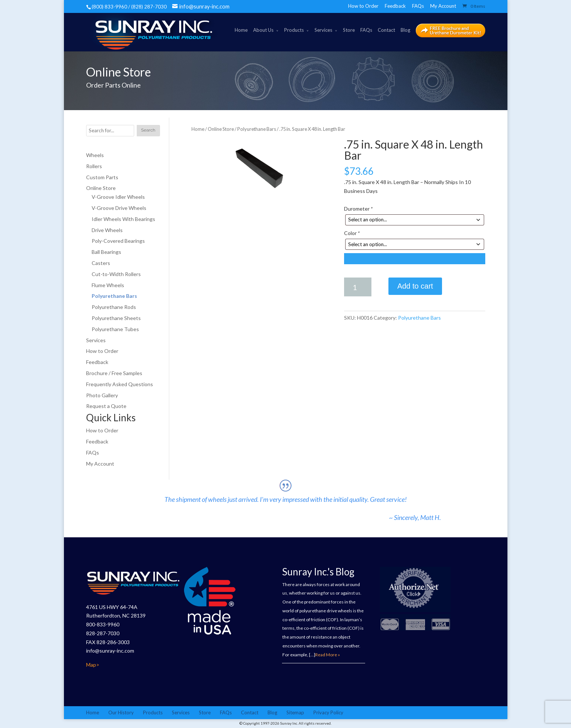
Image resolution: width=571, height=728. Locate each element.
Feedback (395, 6)
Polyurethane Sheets (116, 318)
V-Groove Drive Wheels (119, 208)
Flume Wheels (108, 285)
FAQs (418, 6)
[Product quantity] (358, 287)
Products (294, 30)
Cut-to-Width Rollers (116, 274)
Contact (386, 30)
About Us (263, 30)
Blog (405, 30)
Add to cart (415, 286)
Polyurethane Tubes (115, 329)
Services (323, 30)
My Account (443, 6)
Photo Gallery (102, 395)
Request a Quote (106, 406)
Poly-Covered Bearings (118, 241)
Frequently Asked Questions (120, 384)
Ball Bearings (106, 252)
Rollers (94, 166)
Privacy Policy (328, 712)
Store (349, 30)
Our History (121, 712)
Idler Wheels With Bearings (123, 219)
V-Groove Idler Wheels (118, 197)
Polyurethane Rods (114, 307)
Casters (101, 263)
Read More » (328, 655)
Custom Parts (102, 177)
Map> (93, 665)
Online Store (221, 129)
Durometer (358, 209)
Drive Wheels (107, 230)
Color (352, 233)
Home (241, 30)
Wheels (95, 155)
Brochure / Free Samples (114, 373)
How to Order (363, 6)
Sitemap (295, 712)
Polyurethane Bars (257, 129)
